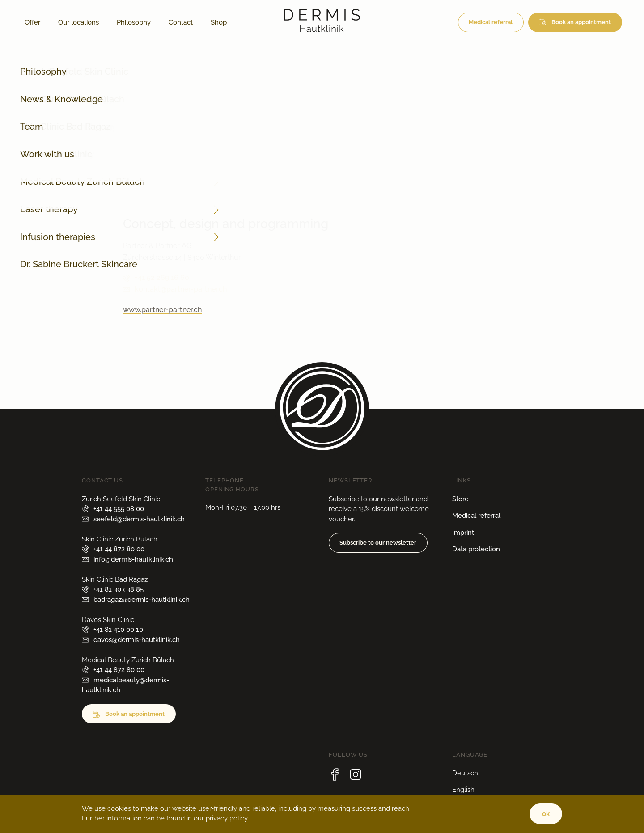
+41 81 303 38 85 (119, 589)
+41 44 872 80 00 (163, 177)
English (463, 790)
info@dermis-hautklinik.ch (178, 189)
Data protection (476, 549)
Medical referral (491, 22)
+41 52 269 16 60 (162, 277)
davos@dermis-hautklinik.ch (137, 640)
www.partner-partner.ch (162, 310)
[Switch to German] (245, 22)
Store (460, 499)
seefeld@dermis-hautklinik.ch (139, 519)
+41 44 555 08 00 (119, 509)
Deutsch (465, 773)
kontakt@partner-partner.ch (181, 289)
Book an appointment (581, 22)
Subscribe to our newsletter (378, 543)
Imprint (463, 533)
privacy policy (227, 818)
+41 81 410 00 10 (118, 630)
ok (546, 814)
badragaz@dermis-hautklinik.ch (142, 600)
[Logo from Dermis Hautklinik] (322, 30)
